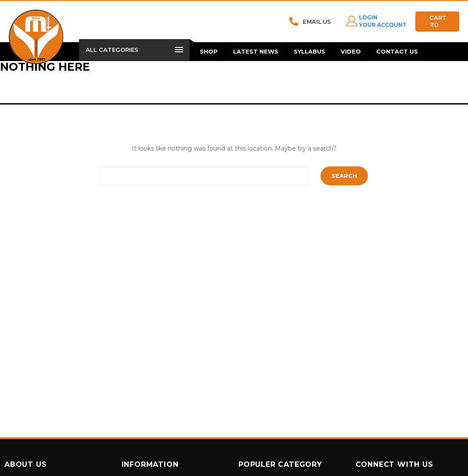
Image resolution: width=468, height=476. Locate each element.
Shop (208, 51)
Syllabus (308, 51)
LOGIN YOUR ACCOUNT (381, 21)
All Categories (134, 50)
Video (349, 51)
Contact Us (395, 51)
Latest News (255, 51)
